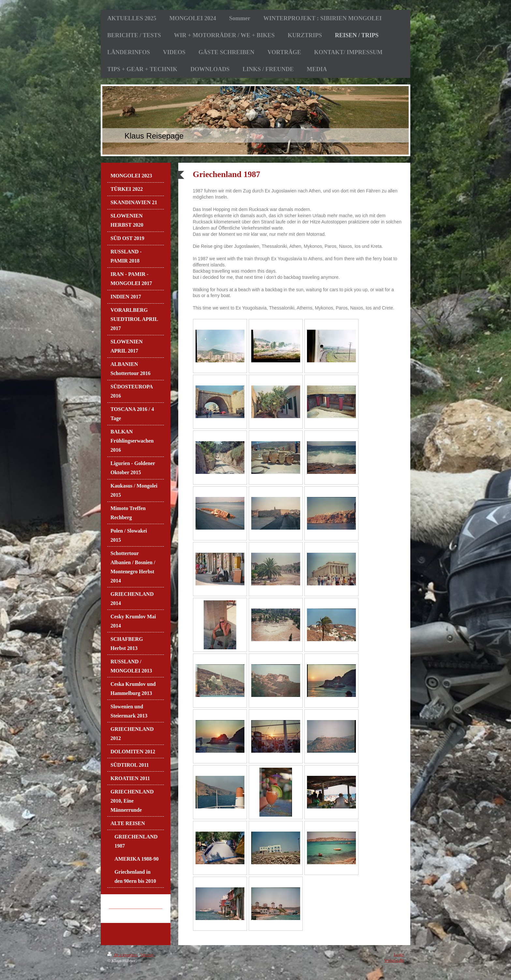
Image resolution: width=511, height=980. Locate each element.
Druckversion (123, 955)
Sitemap (147, 955)
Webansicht (394, 960)
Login (399, 954)
